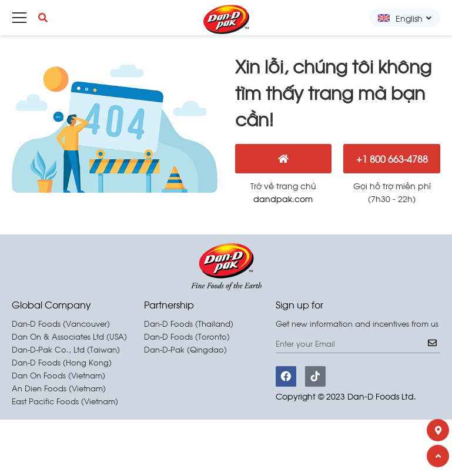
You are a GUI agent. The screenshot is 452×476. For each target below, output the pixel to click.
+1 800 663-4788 (392, 159)
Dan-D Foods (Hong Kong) (62, 362)
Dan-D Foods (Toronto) (187, 336)
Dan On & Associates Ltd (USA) (69, 336)
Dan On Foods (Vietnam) (58, 375)
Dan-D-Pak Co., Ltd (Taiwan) (66, 349)
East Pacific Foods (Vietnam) (65, 401)
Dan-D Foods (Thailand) (189, 324)
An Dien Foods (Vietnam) (59, 388)
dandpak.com (283, 198)
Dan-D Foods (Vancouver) (61, 324)
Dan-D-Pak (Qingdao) (185, 349)
